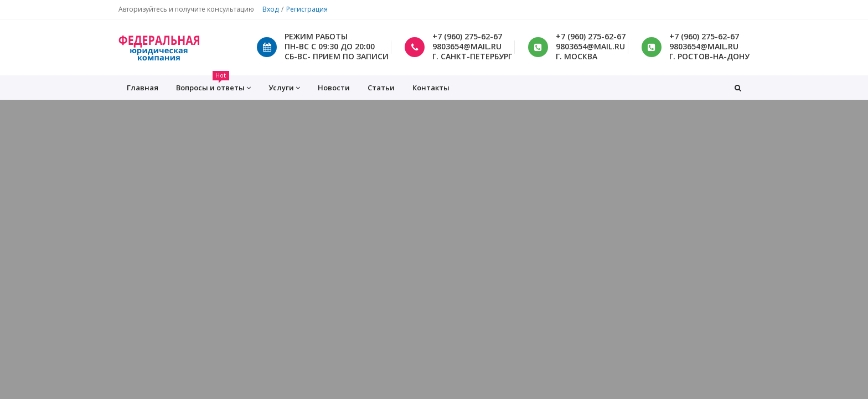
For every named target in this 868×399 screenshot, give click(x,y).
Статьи (381, 88)
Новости (334, 88)
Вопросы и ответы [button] (213, 84)
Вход (270, 9)
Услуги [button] (284, 88)
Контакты (431, 88)
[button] (738, 88)
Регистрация (307, 9)
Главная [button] (143, 88)
